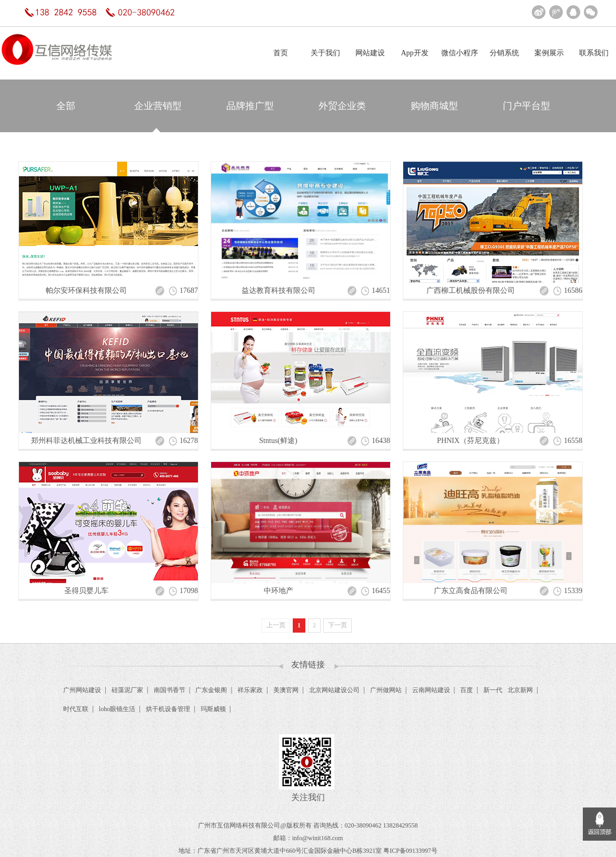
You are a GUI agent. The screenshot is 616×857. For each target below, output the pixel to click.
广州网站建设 (82, 690)
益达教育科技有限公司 (279, 290)
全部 (66, 106)
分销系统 (504, 53)
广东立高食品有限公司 (471, 591)
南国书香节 (170, 690)
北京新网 (520, 690)
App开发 (414, 53)
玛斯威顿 (213, 709)
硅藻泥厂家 (127, 690)
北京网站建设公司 (334, 690)
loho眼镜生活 (117, 709)
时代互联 (76, 709)
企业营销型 (158, 106)
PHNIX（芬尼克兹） (470, 441)
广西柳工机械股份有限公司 (471, 290)
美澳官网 (286, 690)
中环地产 (279, 591)
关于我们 (325, 53)
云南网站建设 (431, 690)
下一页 (337, 625)
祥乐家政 (250, 690)
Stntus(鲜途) (278, 441)
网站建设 (370, 53)
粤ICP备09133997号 (410, 851)
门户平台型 (526, 106)
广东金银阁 (211, 690)
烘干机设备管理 (168, 709)
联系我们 (594, 53)
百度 (466, 690)
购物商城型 (434, 106)
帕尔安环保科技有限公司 (86, 290)
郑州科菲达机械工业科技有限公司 (86, 441)
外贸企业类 (342, 106)
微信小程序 (460, 53)
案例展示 (549, 53)
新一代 (493, 690)
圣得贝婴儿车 (86, 591)
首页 (281, 53)
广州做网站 (386, 690)
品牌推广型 (250, 106)
